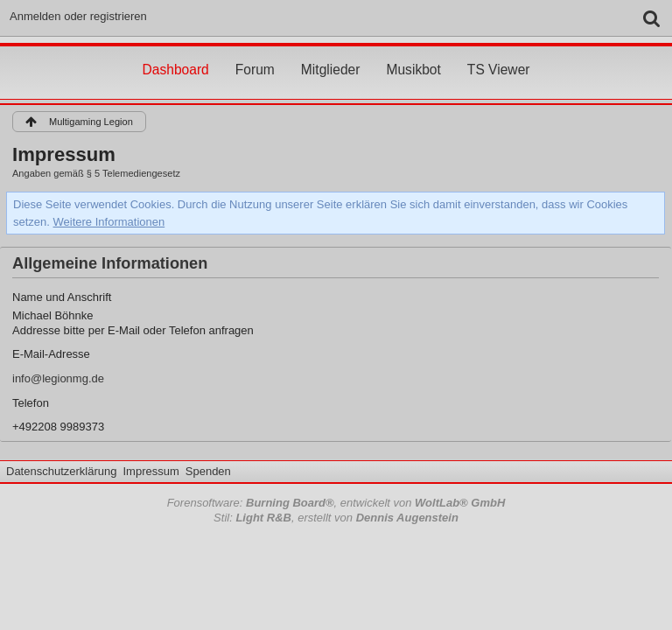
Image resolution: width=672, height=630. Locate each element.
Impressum (150, 471)
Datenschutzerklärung (61, 471)
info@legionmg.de (58, 378)
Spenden (208, 471)
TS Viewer (499, 53)
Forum (255, 53)
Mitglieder (331, 53)
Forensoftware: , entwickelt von (336, 503)
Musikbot (413, 53)
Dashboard (175, 53)
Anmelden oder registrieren (78, 16)
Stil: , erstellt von (336, 518)
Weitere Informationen (109, 222)
